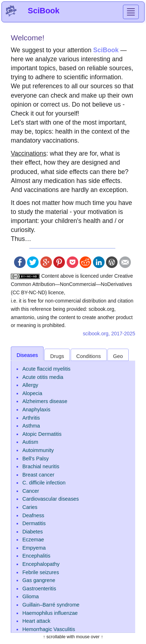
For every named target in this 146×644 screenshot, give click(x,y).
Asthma (31, 426)
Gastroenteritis (39, 589)
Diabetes (33, 532)
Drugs (57, 356)
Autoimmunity (38, 450)
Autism (30, 442)
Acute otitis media (43, 377)
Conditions (89, 356)
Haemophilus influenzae (50, 613)
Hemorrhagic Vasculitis (49, 629)
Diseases (27, 355)
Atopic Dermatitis (42, 434)
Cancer (31, 491)
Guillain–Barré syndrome (51, 605)
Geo (118, 356)
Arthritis (31, 418)
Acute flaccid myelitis (47, 369)
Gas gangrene (39, 580)
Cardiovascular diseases (51, 499)
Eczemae (33, 540)
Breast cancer (38, 475)
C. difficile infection (44, 483)
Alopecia (32, 393)
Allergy (30, 385)
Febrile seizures (41, 572)
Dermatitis (34, 523)
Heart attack (36, 621)
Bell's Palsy (36, 459)
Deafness (33, 515)
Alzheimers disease (45, 401)
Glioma (31, 596)
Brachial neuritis (41, 466)
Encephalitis (36, 556)
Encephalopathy (41, 564)
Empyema (34, 548)
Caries (30, 507)
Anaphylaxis (36, 410)
